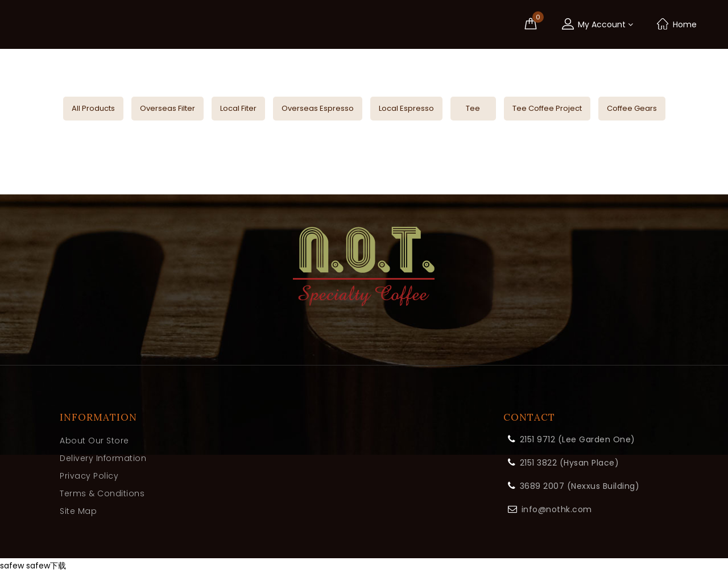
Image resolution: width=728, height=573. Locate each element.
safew (12, 566)
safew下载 (46, 566)
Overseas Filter (167, 108)
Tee (473, 108)
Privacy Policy (89, 476)
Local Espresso (406, 108)
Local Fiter (238, 108)
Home (676, 24)
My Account (597, 24)
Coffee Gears (632, 108)
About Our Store (94, 441)
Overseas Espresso (318, 108)
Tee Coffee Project (547, 108)
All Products (93, 108)
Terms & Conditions (102, 493)
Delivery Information (103, 458)
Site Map (78, 511)
